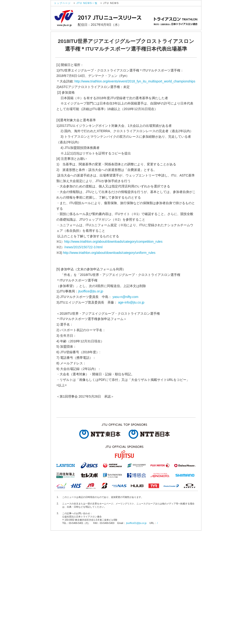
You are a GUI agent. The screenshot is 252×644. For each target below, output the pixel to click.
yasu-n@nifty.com (125, 297)
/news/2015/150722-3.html (83, 247)
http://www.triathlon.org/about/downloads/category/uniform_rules (109, 253)
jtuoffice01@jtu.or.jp (136, 523)
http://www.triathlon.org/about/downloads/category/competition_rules (113, 242)
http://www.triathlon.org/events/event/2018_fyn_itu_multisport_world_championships (135, 81)
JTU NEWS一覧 (87, 3)
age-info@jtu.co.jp (131, 302)
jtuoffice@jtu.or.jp (91, 291)
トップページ (62, 3)
